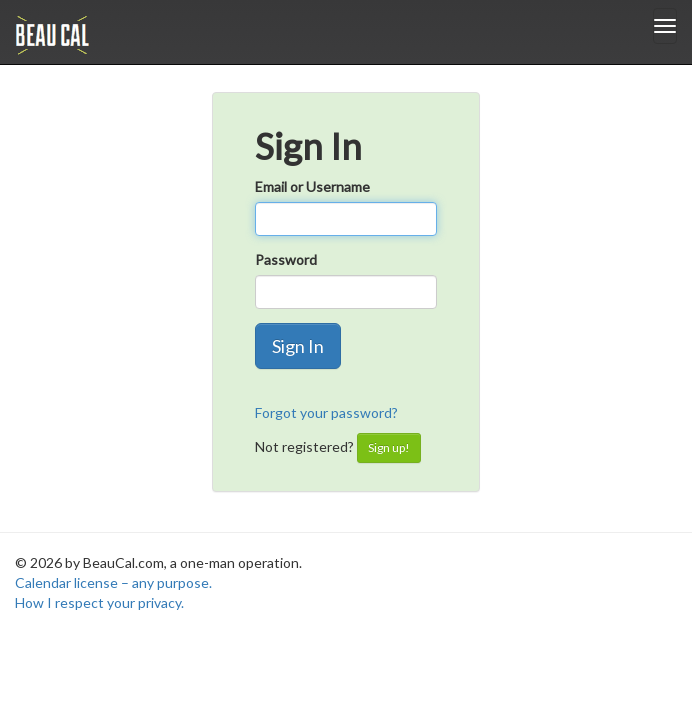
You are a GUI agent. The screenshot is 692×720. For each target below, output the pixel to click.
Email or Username (312, 186)
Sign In (298, 346)
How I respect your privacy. (99, 602)
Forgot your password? (326, 412)
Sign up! (389, 447)
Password (286, 259)
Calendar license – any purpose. (113, 582)
